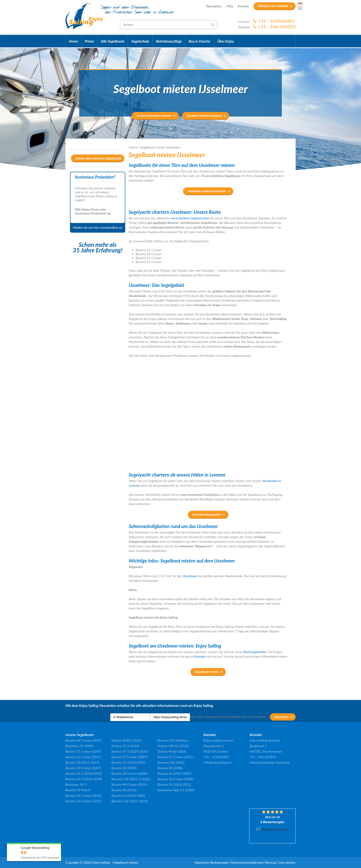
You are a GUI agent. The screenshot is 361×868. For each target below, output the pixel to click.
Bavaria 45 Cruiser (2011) (175, 757)
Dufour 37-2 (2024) (125, 746)
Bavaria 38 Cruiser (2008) (129, 773)
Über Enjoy (226, 41)
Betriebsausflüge (169, 41)
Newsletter (214, 6)
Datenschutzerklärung (247, 862)
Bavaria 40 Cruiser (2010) (129, 784)
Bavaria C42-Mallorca (173, 740)
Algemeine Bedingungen (211, 862)
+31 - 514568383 (276, 21)
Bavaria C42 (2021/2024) (130, 801)
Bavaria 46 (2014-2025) (174, 773)
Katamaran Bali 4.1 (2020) (176, 790)
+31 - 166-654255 (277, 26)
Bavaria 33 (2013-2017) (82, 762)
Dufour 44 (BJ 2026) (172, 751)
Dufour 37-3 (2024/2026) (130, 751)
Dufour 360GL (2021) (127, 740)
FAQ (230, 6)
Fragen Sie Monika (273, 6)
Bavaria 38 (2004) (124, 768)
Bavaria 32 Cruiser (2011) (83, 757)
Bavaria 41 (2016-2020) (128, 795)
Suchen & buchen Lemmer (154, 116)
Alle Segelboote (113, 41)
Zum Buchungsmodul (207, 514)
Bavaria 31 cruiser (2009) (83, 751)
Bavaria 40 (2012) (124, 790)
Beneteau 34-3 (76, 784)
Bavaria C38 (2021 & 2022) (131, 779)
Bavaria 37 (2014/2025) (128, 762)
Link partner (287, 862)
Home (73, 41)
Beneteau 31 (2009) (79, 746)
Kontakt (243, 6)
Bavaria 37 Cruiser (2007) (129, 757)
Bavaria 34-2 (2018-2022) (84, 773)
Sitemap (270, 862)
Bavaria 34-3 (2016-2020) (84, 779)
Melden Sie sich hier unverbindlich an (98, 227)
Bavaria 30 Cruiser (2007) (83, 740)
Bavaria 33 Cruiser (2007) (83, 768)
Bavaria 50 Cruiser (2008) (175, 779)
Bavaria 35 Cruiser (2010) (83, 795)
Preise (89, 41)
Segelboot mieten (207, 672)
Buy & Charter (199, 41)
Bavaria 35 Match (78, 790)
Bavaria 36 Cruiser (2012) (83, 801)
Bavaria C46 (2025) (171, 762)
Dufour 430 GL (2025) (173, 746)
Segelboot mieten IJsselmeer (207, 191)
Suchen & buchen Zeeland (204, 116)
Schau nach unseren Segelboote (98, 158)
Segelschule (140, 41)
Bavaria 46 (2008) (170, 768)
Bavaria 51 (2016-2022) (174, 784)
